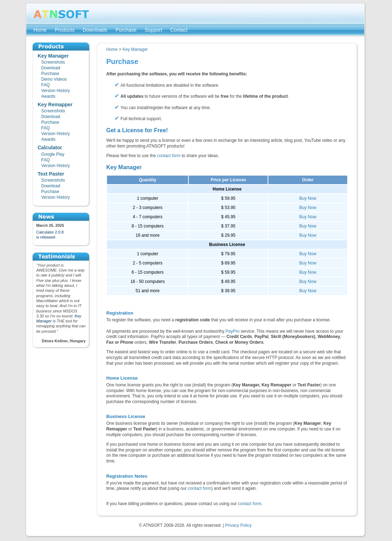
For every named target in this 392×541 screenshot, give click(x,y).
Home (112, 49)
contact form (169, 156)
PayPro (233, 331)
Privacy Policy (238, 525)
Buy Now (308, 198)
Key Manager (135, 49)
